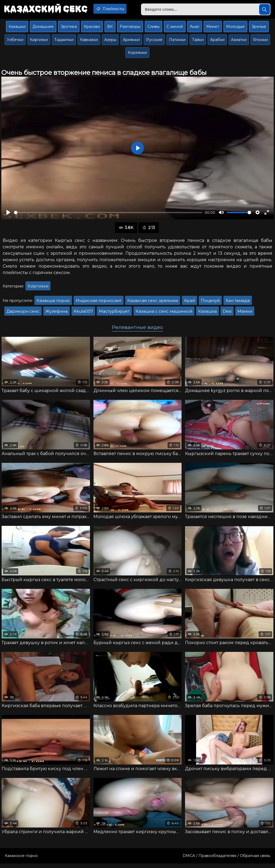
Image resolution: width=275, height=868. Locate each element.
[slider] (108, 215)
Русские (154, 42)
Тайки (198, 42)
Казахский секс (48, 9)
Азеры (110, 42)
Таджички (64, 42)
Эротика (69, 29)
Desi (227, 313)
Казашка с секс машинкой (164, 313)
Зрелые (259, 29)
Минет (213, 29)
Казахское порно (21, 860)
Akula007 (83, 313)
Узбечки (15, 42)
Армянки (131, 42)
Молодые (235, 29)
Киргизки (39, 42)
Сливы (153, 29)
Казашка (207, 313)
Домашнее (43, 29)
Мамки (245, 313)
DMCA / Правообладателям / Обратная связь (226, 860)
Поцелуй (210, 303)
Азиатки (239, 42)
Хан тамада (238, 303)
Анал (195, 29)
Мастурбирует (114, 313)
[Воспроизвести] (8, 215)
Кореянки (137, 55)
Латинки (177, 42)
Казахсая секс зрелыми (153, 303)
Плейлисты (117, 9)
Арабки (217, 42)
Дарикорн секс (23, 313)
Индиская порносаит (99, 303)
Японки (260, 42)
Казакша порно (53, 303)
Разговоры (130, 29)
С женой (175, 29)
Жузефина (57, 313)
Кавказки (89, 42)
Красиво (92, 29)
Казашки (17, 29)
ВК (110, 29)
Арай (189, 303)
